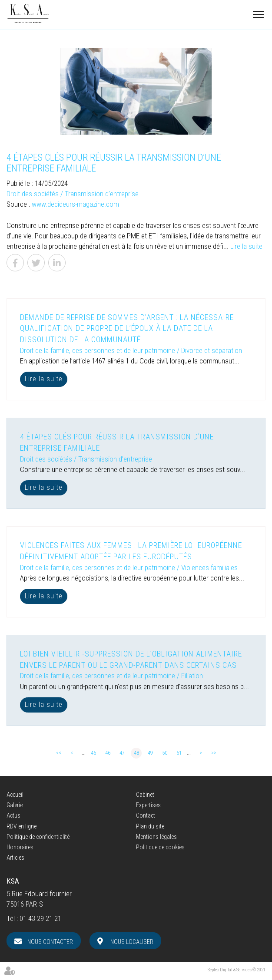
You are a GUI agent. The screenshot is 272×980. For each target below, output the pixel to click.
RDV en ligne (22, 826)
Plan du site (150, 826)
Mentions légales (156, 837)
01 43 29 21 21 (40, 918)
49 (150, 753)
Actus (13, 815)
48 (136, 753)
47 (122, 753)
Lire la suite (246, 246)
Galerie (15, 805)
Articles (15, 858)
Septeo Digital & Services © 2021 (237, 970)
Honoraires (20, 847)
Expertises (148, 805)
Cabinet (145, 795)
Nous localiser (132, 942)
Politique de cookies (160, 847)
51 (179, 753)
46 (108, 753)
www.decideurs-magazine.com (75, 204)
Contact (146, 815)
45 (93, 753)
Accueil (15, 795)
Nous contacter (50, 942)
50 (165, 753)
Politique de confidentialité (38, 837)
